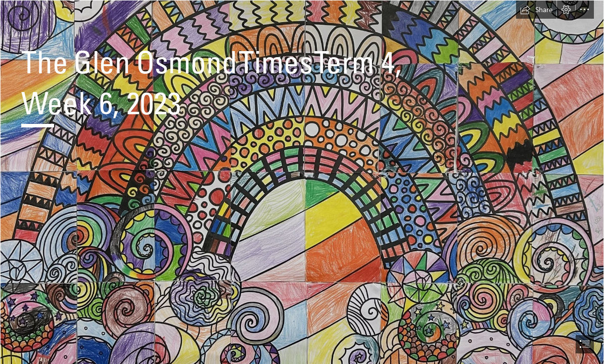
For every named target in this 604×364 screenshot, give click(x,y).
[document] (302, 182)
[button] (536, 10)
